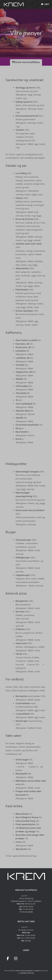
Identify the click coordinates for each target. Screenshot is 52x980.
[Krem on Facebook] (8, 959)
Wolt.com (26, 933)
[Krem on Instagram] (16, 959)
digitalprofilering (27, 973)
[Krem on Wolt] (24, 959)
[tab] (26, 62)
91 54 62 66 (28, 912)
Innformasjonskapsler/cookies (28, 971)
